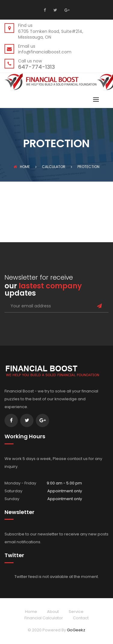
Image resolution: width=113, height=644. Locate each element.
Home (22, 167)
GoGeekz (76, 630)
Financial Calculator (44, 618)
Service (76, 612)
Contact (81, 618)
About (53, 612)
